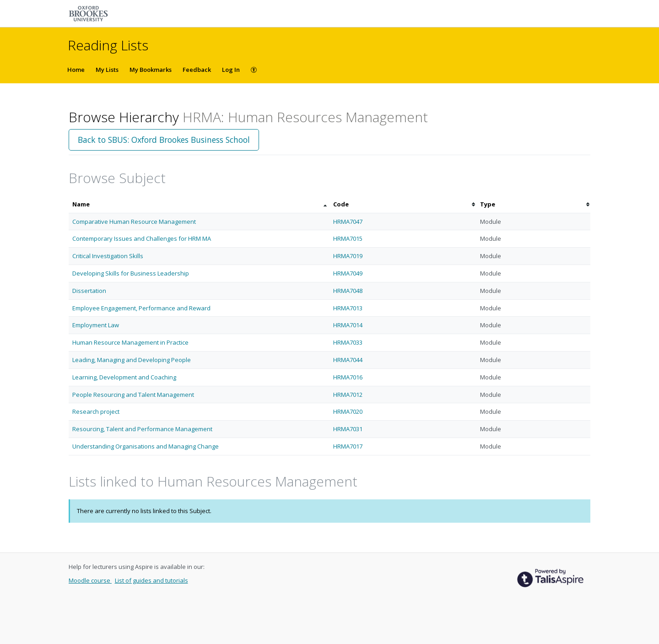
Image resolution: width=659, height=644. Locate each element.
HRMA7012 (348, 395)
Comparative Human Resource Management (134, 222)
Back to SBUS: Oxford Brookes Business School (164, 140)
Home (76, 70)
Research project (96, 411)
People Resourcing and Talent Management (133, 395)
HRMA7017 (348, 446)
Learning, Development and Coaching (124, 377)
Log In (231, 70)
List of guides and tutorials (151, 580)
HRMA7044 (348, 360)
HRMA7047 (348, 222)
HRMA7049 (348, 273)
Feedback (197, 70)
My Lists (107, 70)
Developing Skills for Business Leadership (131, 273)
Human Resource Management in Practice (130, 342)
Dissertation (89, 291)
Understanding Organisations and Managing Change (146, 446)
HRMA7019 (348, 256)
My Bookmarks (151, 70)
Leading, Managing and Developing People (132, 360)
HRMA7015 (348, 238)
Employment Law (96, 325)
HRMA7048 (348, 291)
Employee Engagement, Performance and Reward (141, 308)
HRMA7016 (348, 377)
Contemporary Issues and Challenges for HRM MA (142, 238)
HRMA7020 (348, 411)
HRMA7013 (348, 308)
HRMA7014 (348, 325)
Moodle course (90, 580)
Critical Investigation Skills (108, 256)
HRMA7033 (348, 342)
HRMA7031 (348, 429)
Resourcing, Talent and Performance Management (142, 429)
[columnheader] (199, 204)
